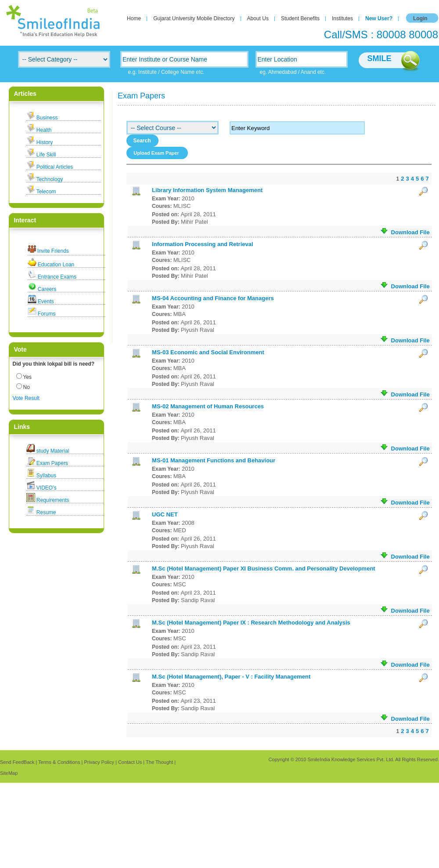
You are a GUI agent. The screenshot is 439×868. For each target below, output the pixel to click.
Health (44, 130)
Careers (47, 289)
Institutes (342, 18)
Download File (405, 232)
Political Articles (55, 167)
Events (46, 301)
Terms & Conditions (59, 762)
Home (134, 18)
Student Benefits (300, 18)
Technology (50, 179)
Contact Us (130, 762)
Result (32, 398)
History (45, 142)
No (27, 387)
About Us (258, 18)
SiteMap (9, 773)
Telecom (46, 192)
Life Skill (46, 155)
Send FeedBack (17, 762)
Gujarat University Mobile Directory (194, 18)
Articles (25, 94)
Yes (28, 377)
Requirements (53, 500)
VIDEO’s (47, 488)
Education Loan (56, 265)
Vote (18, 398)
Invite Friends (53, 251)
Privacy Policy (99, 762)
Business (47, 118)
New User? (379, 18)
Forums (47, 314)
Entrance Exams (57, 277)
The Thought (159, 762)
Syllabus (46, 476)
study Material (53, 451)
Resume (46, 512)
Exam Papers (52, 463)
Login (420, 18)
